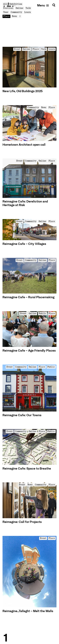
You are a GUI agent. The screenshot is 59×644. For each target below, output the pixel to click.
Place (6, 16)
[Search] (54, 5)
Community (16, 12)
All (5, 4)
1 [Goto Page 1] (5, 638)
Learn (28, 12)
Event (17, 49)
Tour (6, 12)
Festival (8, 8)
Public (42, 313)
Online (20, 8)
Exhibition (16, 4)
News (14, 16)
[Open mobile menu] (43, 5)
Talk (28, 8)
